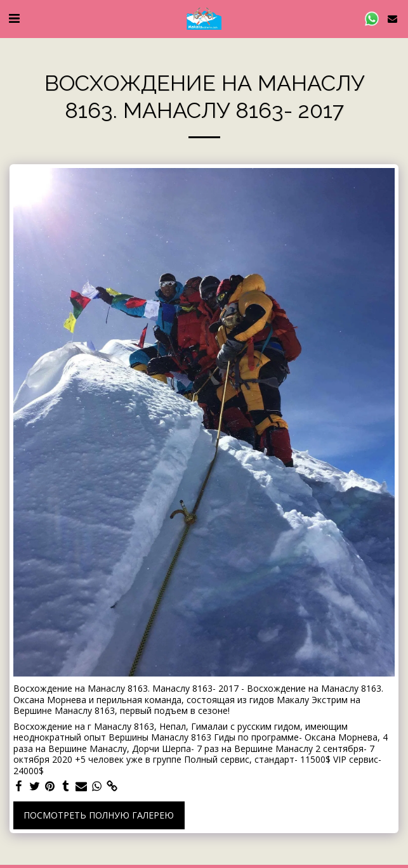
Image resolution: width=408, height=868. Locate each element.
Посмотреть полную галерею (99, 815)
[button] (14, 18)
